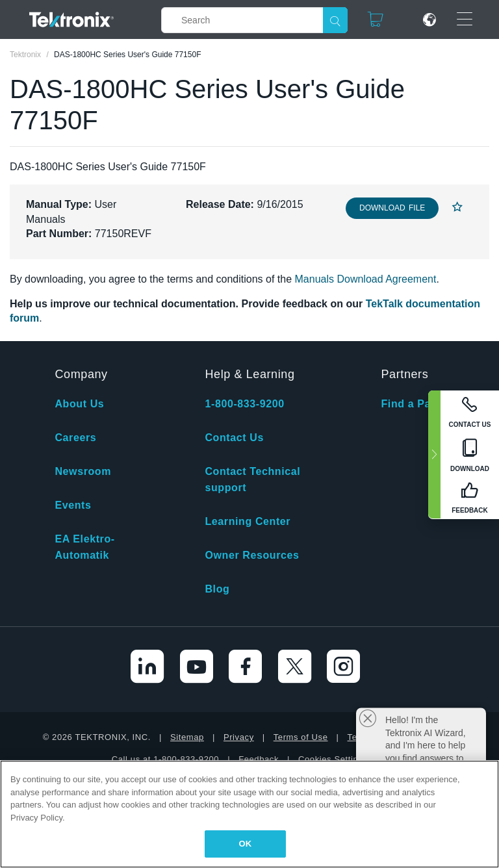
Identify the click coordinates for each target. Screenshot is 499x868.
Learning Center (248, 521)
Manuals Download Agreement (366, 279)
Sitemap (187, 737)
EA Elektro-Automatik (84, 547)
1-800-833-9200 (244, 404)
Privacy (239, 737)
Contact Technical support (252, 479)
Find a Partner (418, 404)
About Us (79, 404)
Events (73, 505)
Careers (75, 438)
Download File (392, 208)
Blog (217, 589)
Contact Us (234, 438)
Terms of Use (301, 737)
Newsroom (83, 471)
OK (246, 844)
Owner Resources (252, 555)
